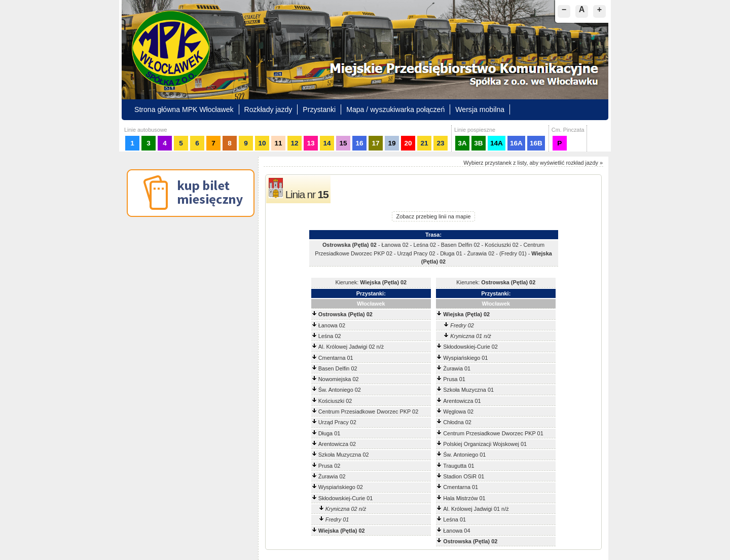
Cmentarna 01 (336, 358)
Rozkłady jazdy (268, 109)
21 (424, 143)
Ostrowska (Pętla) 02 (345, 314)
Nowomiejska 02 (339, 379)
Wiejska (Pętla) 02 (466, 314)
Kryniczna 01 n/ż (470, 336)
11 (278, 143)
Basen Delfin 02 (338, 368)
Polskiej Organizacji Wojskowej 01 (485, 444)
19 (392, 143)
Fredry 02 (462, 325)
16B (536, 143)
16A (516, 143)
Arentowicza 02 (337, 444)
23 (440, 143)
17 (375, 143)
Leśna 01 (454, 519)
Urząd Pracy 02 (337, 422)
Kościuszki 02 (335, 401)
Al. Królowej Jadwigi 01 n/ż (476, 509)
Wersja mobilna (480, 109)
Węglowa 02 (458, 412)
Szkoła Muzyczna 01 (468, 390)
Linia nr (307, 194)
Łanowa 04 (457, 531)
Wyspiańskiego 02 (341, 487)
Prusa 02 (330, 466)
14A (497, 143)
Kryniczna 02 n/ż (346, 509)
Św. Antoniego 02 (340, 390)
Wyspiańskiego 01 (465, 358)
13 (311, 143)
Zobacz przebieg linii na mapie (434, 216)
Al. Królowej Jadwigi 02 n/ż (351, 347)
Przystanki (319, 109)
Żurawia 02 (332, 476)
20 (408, 143)
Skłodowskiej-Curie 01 (346, 498)
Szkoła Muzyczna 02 (344, 455)
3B (478, 143)
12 (294, 143)
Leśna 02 (330, 336)
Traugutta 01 (459, 466)
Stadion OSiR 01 (464, 476)
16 (359, 143)
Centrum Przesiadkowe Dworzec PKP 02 (368, 412)
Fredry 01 (337, 519)
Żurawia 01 (457, 368)
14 (327, 143)
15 (343, 143)
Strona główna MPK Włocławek (184, 109)
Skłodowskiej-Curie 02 (470, 347)
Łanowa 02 (332, 325)
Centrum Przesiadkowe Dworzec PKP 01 (493, 433)
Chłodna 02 (457, 422)
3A (462, 143)
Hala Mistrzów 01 (464, 498)
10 (262, 143)
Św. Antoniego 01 (464, 455)
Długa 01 (330, 433)
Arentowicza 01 (462, 401)
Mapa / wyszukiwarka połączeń (395, 109)
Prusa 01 (454, 379)
